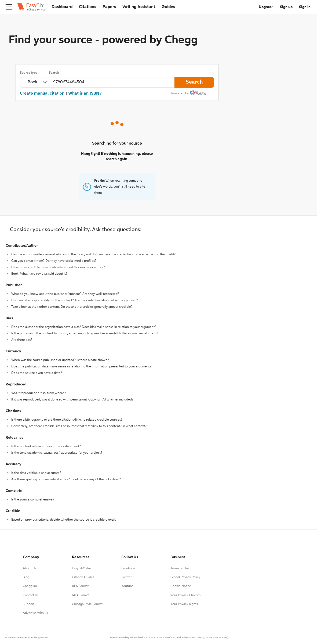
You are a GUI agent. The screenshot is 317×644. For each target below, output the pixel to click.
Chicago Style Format (87, 604)
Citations (88, 7)
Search (54, 73)
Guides (168, 7)
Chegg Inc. (31, 586)
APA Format (80, 586)
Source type (29, 73)
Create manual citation (42, 94)
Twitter (126, 577)
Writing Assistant (139, 7)
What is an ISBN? (85, 94)
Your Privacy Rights (184, 604)
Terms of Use (180, 568)
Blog (26, 577)
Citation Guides (83, 577)
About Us (29, 568)
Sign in (305, 7)
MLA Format (81, 595)
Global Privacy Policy (185, 577)
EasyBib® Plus (82, 568)
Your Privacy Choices (185, 595)
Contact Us (31, 595)
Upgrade (266, 7)
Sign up (286, 7)
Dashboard (62, 7)
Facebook (128, 568)
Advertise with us (35, 613)
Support (29, 604)
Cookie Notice (181, 586)
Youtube (127, 586)
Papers (109, 7)
